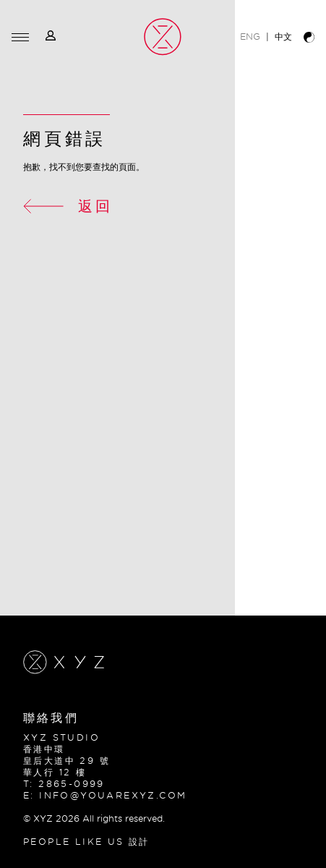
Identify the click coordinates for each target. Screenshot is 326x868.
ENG (250, 37)
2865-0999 (72, 784)
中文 (283, 37)
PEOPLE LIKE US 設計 (86, 842)
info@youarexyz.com (113, 795)
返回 (68, 206)
